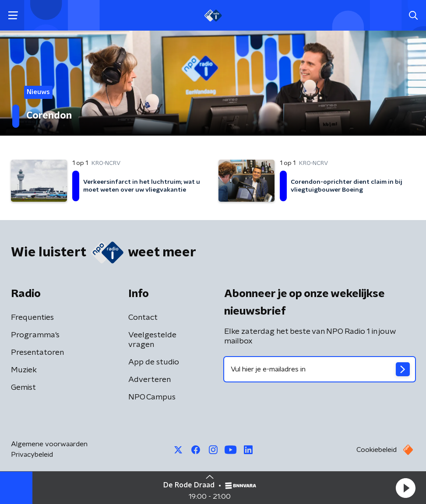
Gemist (23, 388)
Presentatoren (37, 353)
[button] (405, 488)
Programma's (35, 335)
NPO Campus (152, 397)
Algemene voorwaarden (49, 444)
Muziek (24, 370)
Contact (143, 318)
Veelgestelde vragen (152, 340)
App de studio (154, 362)
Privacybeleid (32, 455)
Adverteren (150, 380)
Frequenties (32, 318)
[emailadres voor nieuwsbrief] (320, 369)
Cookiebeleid (377, 450)
